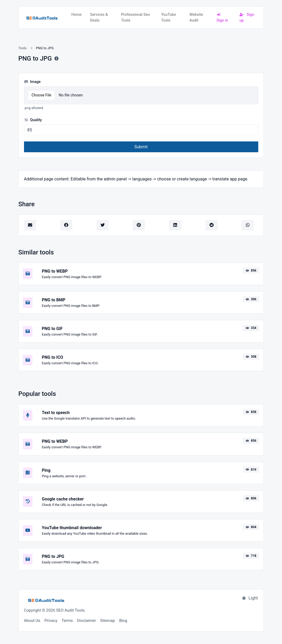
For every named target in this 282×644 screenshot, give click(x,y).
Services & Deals (99, 18)
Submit (141, 147)
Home (77, 15)
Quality (33, 120)
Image (32, 82)
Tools (23, 48)
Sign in (222, 18)
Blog (123, 621)
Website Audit (196, 18)
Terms (67, 621)
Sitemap (108, 621)
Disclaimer (87, 621)
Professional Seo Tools (135, 18)
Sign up (247, 18)
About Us (32, 621)
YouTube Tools (169, 18)
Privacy (51, 621)
